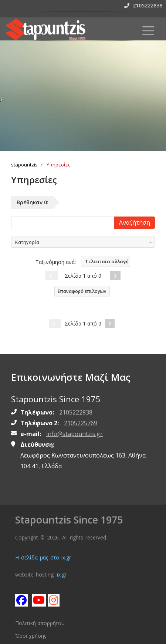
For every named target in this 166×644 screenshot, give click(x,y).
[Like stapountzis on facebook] (21, 600)
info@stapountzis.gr (74, 434)
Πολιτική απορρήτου (40, 623)
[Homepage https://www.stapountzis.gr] (45, 29)
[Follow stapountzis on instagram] (54, 600)
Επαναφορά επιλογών (82, 291)
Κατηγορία (27, 242)
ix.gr (62, 574)
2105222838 (143, 5)
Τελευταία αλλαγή (107, 261)
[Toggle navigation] (148, 31)
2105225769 (81, 423)
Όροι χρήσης (31, 636)
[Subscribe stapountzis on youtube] (38, 600)
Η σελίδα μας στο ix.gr (43, 557)
